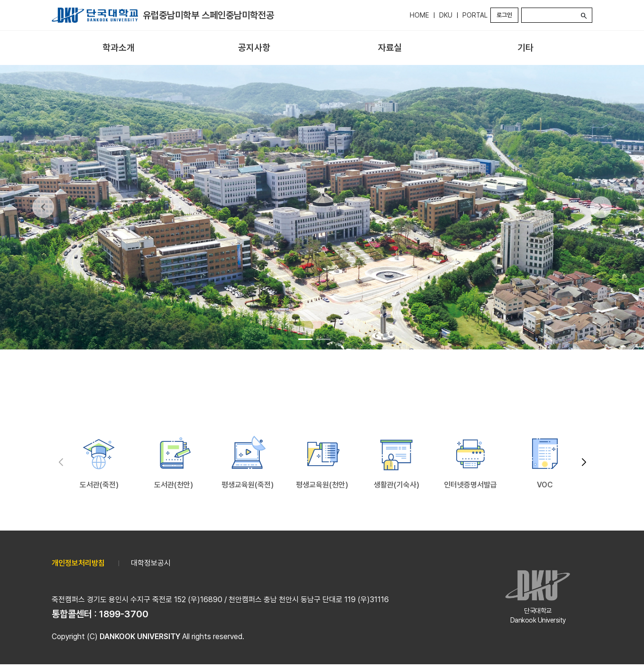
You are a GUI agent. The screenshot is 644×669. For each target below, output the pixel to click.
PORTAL (475, 15)
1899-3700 (124, 614)
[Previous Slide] (43, 207)
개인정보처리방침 (78, 563)
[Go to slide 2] (323, 339)
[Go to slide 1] (305, 339)
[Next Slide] (601, 207)
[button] (584, 463)
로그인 (504, 15)
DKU (446, 15)
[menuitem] (119, 48)
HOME (419, 15)
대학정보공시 (151, 563)
